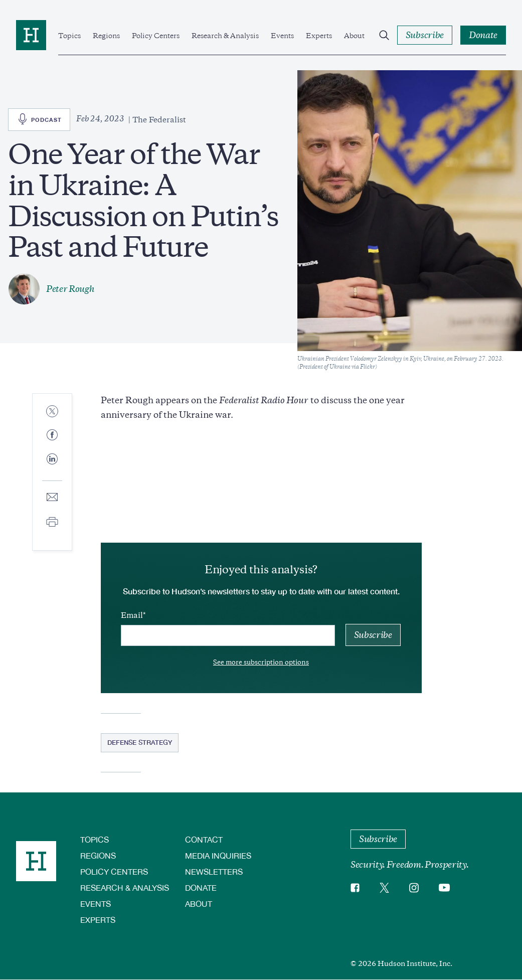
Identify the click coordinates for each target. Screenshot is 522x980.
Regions (106, 36)
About (354, 36)
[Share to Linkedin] (52, 467)
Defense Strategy (140, 742)
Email (132, 615)
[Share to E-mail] (52, 498)
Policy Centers (156, 36)
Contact (204, 839)
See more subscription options (261, 662)
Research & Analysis (225, 36)
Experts (319, 36)
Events (282, 36)
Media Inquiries (218, 855)
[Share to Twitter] (52, 412)
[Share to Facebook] (52, 436)
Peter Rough (70, 289)
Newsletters (214, 871)
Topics (69, 36)
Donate (201, 887)
